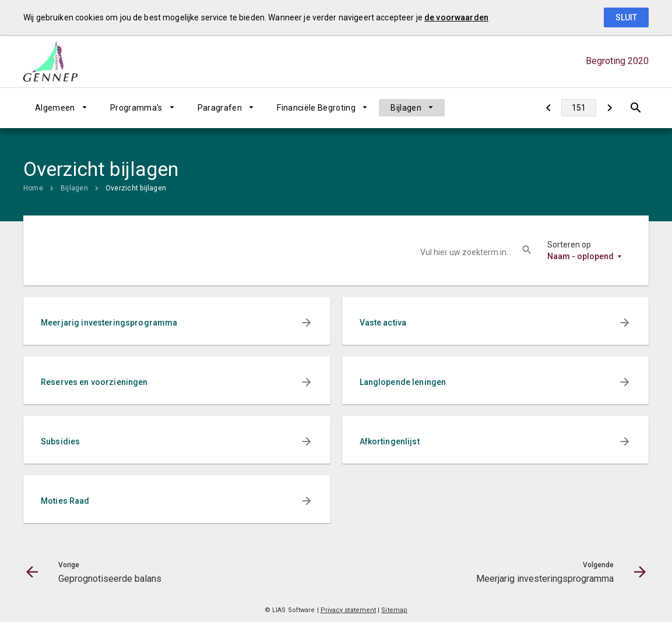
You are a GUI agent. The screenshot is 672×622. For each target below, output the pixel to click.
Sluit (626, 17)
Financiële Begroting (316, 108)
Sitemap (394, 610)
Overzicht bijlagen (136, 188)
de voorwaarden (456, 17)
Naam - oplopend (580, 256)
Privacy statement (349, 610)
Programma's (136, 108)
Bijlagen (406, 108)
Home (33, 188)
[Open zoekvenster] (636, 108)
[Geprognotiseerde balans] (548, 108)
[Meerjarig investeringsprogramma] (609, 108)
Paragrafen (220, 108)
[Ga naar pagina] (579, 108)
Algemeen (55, 108)
